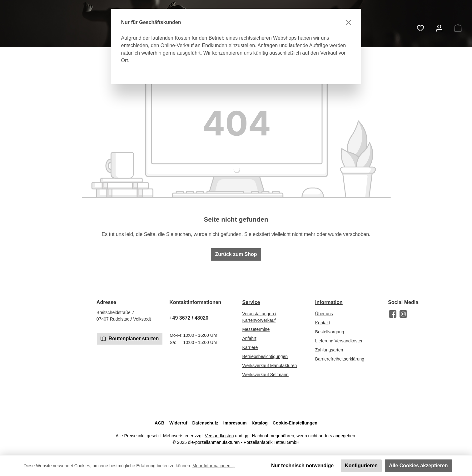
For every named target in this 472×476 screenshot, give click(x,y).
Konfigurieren (361, 466)
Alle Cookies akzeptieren (418, 466)
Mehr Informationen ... (214, 466)
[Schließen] (349, 22)
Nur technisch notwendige (302, 466)
